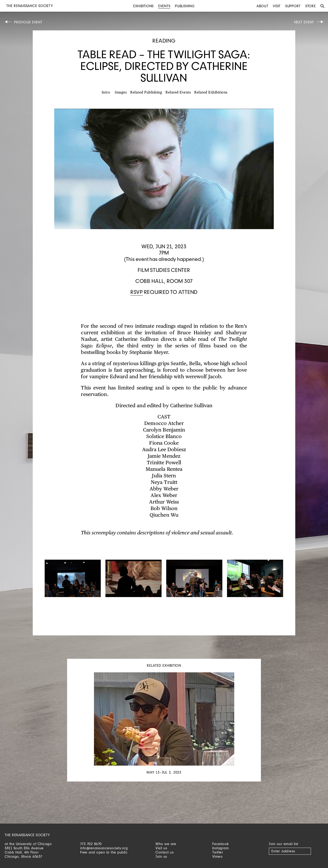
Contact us (165, 852)
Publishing (185, 6)
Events (164, 6)
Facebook (221, 844)
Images (121, 92)
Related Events (178, 92)
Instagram (221, 848)
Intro (106, 92)
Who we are (166, 844)
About (262, 6)
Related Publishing (146, 92)
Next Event (304, 22)
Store (311, 6)
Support (293, 6)
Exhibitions (143, 6)
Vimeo (218, 856)
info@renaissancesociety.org (104, 848)
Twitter (218, 852)
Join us (161, 856)
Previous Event (28, 22)
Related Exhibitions (211, 92)
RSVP (137, 292)
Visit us (161, 848)
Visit (277, 6)
